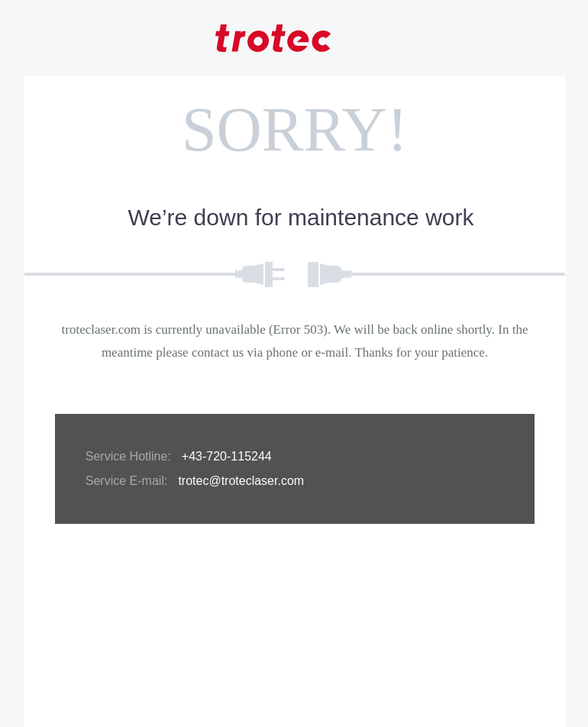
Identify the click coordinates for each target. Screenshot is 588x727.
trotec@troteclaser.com (241, 481)
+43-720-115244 (227, 456)
